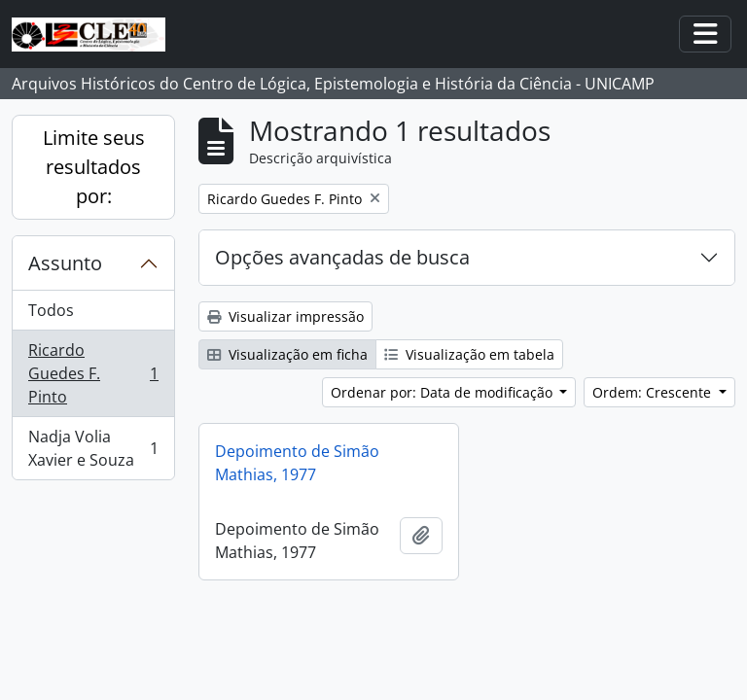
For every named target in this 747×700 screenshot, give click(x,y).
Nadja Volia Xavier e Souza (93, 448)
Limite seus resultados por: (94, 167)
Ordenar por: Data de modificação (444, 392)
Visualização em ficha (287, 354)
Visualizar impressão (285, 316)
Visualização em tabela (469, 354)
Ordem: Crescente (654, 392)
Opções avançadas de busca (342, 257)
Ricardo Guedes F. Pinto (93, 373)
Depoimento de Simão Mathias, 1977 (297, 463)
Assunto (65, 263)
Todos (51, 310)
